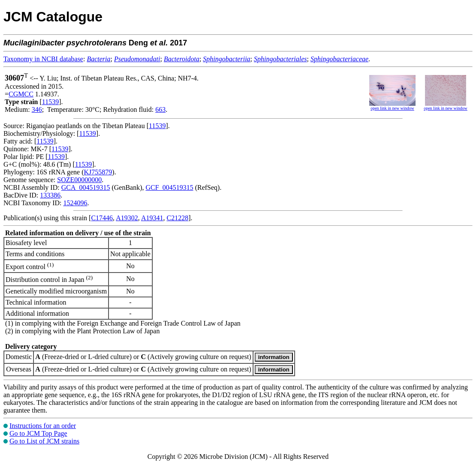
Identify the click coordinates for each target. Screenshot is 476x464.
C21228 (177, 218)
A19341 (152, 218)
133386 (50, 195)
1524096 (75, 203)
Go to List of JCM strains (44, 441)
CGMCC (21, 94)
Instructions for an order (43, 426)
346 (37, 109)
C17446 (102, 218)
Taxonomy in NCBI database (43, 59)
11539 (50, 102)
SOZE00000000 (79, 180)
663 (160, 109)
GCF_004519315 (170, 187)
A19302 (127, 218)
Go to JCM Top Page (38, 433)
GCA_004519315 (86, 187)
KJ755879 (98, 172)
